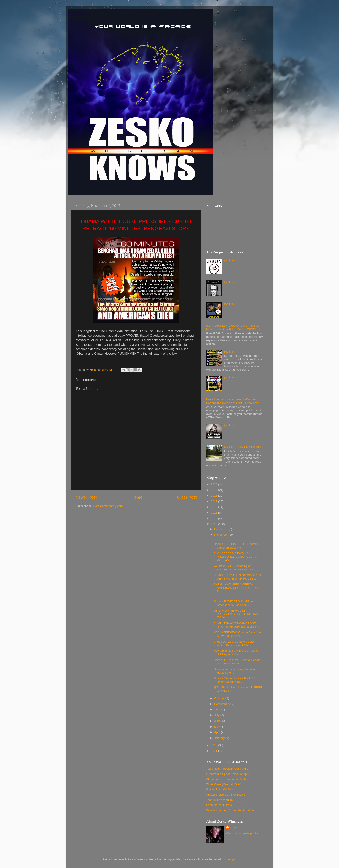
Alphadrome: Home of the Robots (228, 779)
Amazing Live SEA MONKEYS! (226, 795)
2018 (214, 496)
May (217, 727)
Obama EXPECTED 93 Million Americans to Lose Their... (233, 603)
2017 (214, 501)
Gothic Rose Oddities (220, 789)
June (218, 721)
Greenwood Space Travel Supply (228, 774)
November (221, 535)
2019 (214, 490)
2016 (214, 507)
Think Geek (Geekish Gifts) (224, 784)
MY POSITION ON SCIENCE (243, 447)
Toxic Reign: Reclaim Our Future (227, 769)
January (220, 738)
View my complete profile (242, 833)
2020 (214, 484)
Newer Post (86, 497)
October (220, 698)
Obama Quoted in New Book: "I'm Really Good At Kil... (235, 680)
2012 (214, 745)
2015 (214, 513)
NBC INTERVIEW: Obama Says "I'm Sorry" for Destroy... (237, 634)
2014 (214, 518)
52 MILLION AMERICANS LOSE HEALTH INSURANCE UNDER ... (237, 625)
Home (137, 497)
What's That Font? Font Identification (230, 810)
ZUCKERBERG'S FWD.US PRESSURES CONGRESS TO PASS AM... (235, 557)
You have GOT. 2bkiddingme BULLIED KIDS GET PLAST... (235, 568)
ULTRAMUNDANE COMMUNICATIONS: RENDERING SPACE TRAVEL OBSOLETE (234, 327)
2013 (214, 524)
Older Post (187, 497)
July (217, 715)
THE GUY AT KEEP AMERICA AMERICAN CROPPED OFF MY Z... (236, 588)
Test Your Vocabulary (220, 800)
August (219, 710)
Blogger (230, 859)
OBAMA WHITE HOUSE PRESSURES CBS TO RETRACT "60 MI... (237, 614)
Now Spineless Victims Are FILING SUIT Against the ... (236, 652)
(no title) (229, 260)
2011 (214, 751)
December (221, 529)
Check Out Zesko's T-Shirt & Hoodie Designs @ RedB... (237, 662)
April (218, 732)
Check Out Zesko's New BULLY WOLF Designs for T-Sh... (234, 643)
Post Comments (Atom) (109, 506)
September (222, 704)
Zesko (234, 827)
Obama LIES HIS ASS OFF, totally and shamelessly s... (236, 546)
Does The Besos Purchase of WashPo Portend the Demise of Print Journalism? (232, 401)
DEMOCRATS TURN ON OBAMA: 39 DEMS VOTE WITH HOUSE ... (238, 577)
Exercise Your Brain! (219, 805)
